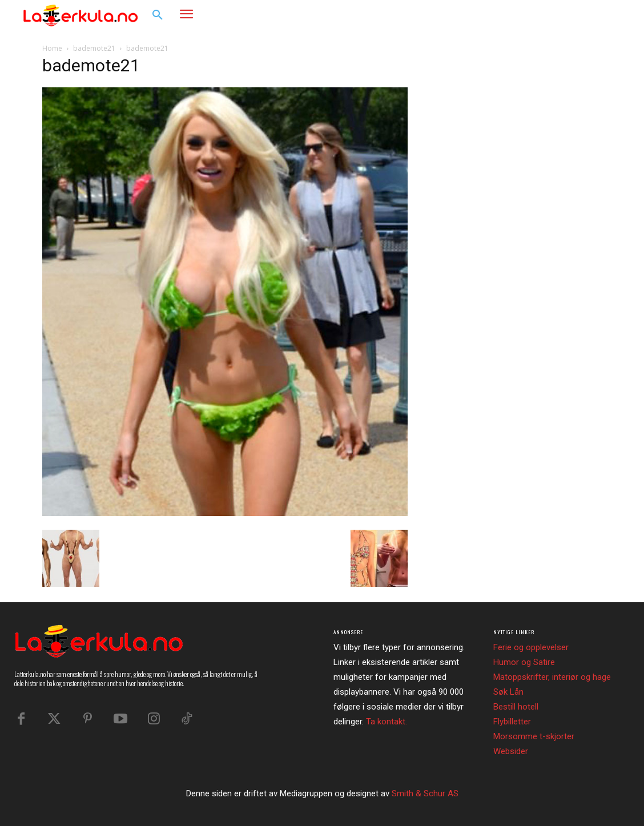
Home (52, 48)
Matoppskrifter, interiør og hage (552, 677)
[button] (158, 15)
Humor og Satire (524, 662)
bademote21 (94, 48)
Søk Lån (508, 692)
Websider (511, 751)
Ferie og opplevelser (531, 647)
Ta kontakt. (387, 722)
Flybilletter (512, 722)
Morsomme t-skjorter (534, 736)
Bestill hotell (516, 707)
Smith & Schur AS (425, 793)
